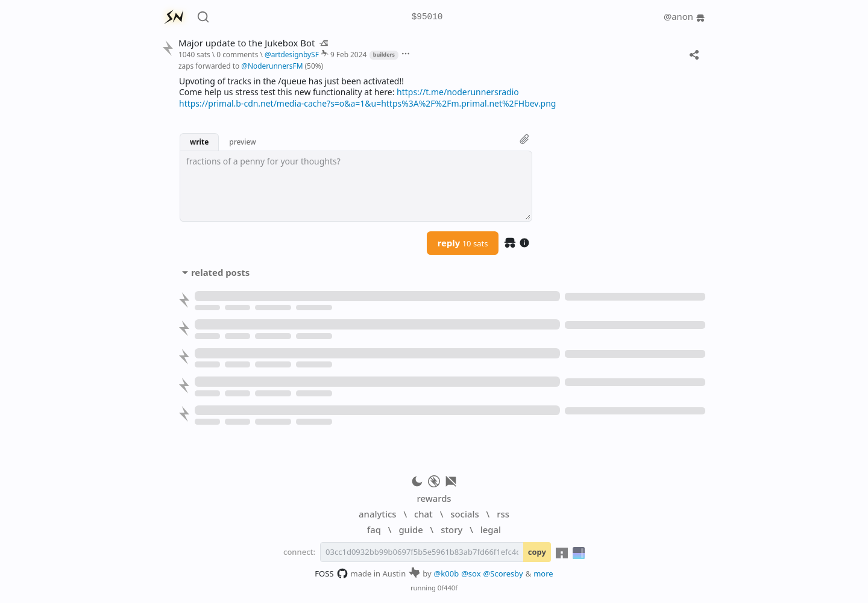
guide (410, 530)
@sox (471, 573)
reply (463, 243)
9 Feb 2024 (348, 54)
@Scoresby (503, 573)
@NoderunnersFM (272, 66)
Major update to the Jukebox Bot (253, 43)
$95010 (427, 17)
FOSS (331, 573)
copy (537, 552)
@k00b (447, 573)
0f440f (448, 588)
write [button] (199, 142)
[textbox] (356, 186)
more (543, 573)
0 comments (237, 54)
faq (374, 530)
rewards (434, 498)
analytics (377, 514)
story (451, 530)
